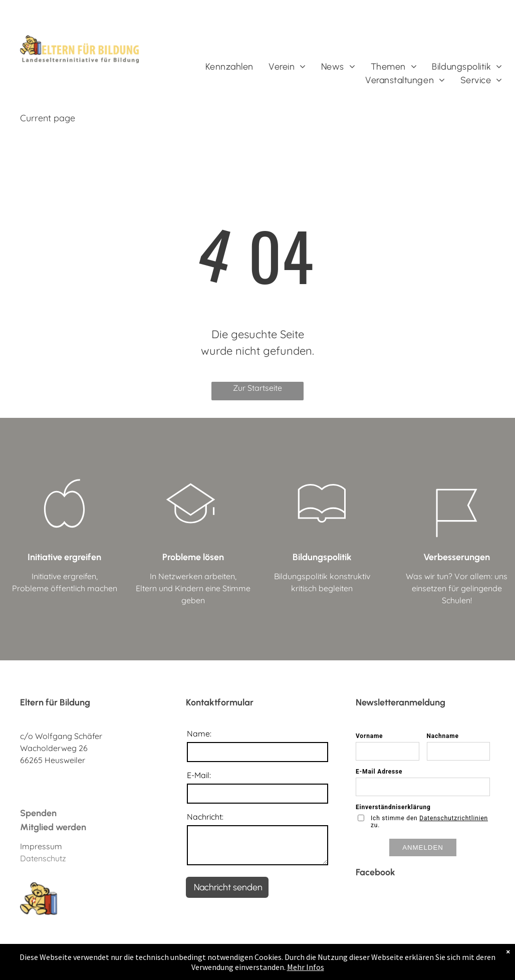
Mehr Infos (306, 967)
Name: (199, 733)
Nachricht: (205, 817)
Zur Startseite (257, 388)
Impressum (41, 846)
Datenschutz (43, 858)
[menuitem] (229, 67)
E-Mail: (199, 775)
